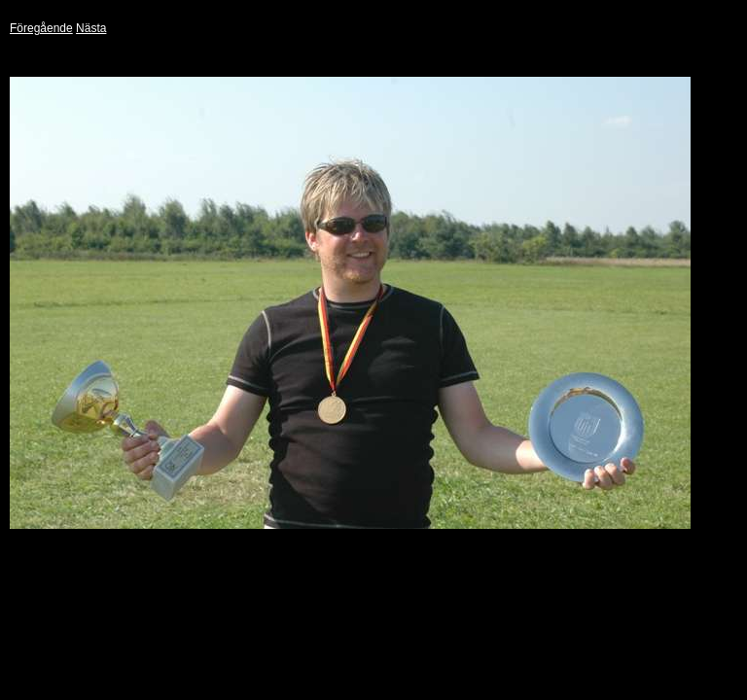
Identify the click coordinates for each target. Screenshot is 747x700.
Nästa (91, 28)
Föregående (41, 28)
